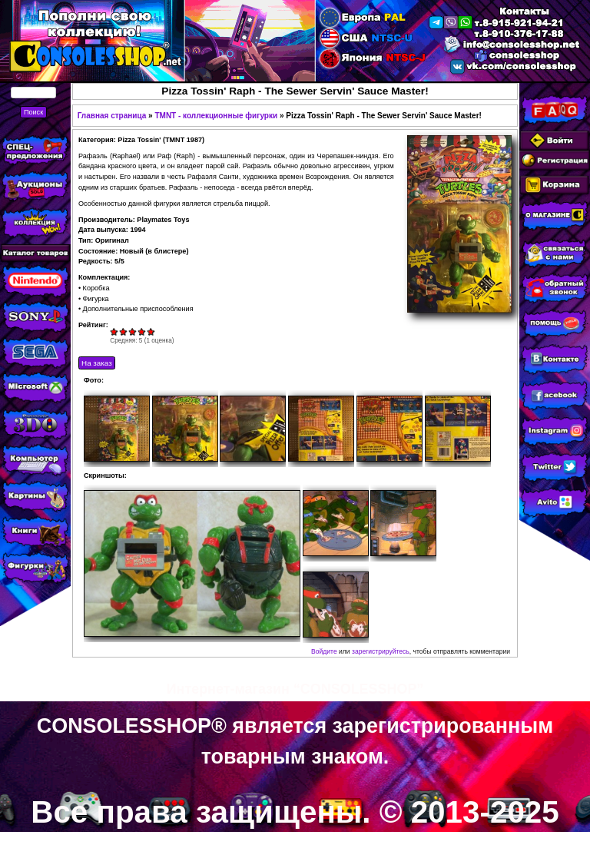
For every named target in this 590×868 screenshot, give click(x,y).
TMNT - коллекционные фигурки (216, 116)
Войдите (324, 651)
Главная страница (112, 116)
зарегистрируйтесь (381, 651)
